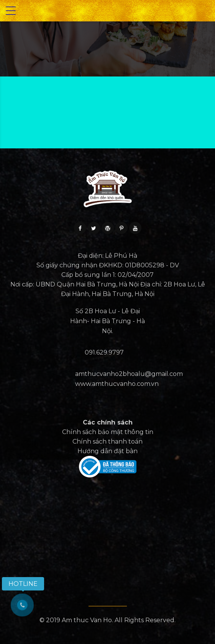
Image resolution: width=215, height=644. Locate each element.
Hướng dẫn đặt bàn (107, 451)
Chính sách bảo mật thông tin (108, 432)
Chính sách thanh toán (107, 442)
